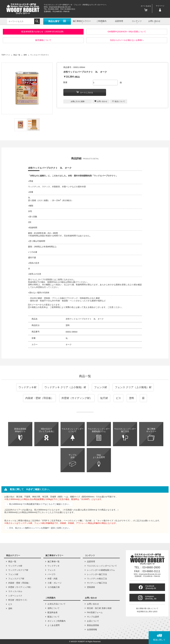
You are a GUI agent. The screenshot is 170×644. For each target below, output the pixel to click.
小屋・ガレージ (55, 583)
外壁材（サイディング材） (77, 398)
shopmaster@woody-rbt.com (60, 7)
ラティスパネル (15, 591)
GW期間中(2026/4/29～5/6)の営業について (127, 32)
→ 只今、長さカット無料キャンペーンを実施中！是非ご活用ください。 (39, 528)
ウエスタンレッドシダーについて (102, 566)
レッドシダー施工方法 (97, 574)
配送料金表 (53, 612)
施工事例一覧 (54, 562)
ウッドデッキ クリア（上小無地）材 (65, 387)
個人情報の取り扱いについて (147, 608)
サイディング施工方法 (97, 583)
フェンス (52, 570)
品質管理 (119, 21)
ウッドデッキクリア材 (18, 570)
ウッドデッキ (54, 566)
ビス (118, 398)
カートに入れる (85, 92)
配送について (54, 617)
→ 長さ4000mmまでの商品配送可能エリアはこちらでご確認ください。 (39, 504)
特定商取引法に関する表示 (147, 612)
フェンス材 (101, 387)
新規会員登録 (93, 625)
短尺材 (104, 398)
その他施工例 (54, 587)
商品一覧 (85, 376)
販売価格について (43, 40)
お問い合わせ (101, 101)
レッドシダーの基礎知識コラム (101, 570)
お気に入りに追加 (78, 101)
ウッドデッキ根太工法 (97, 579)
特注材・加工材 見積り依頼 (99, 608)
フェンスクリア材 (16, 579)
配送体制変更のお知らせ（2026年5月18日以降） (43, 32)
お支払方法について (57, 604)
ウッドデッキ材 (27, 387)
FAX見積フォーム (95, 612)
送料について (54, 608)
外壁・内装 (53, 579)
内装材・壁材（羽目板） (39, 398)
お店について (93, 621)
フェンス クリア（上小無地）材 (133, 387)
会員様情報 (92, 629)
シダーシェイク (15, 596)
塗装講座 (91, 587)
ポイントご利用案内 (57, 621)
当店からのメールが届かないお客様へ (127, 40)
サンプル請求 (93, 617)
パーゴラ (52, 574)
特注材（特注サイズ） (18, 600)
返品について (119, 101)
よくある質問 (54, 625)
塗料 (132, 398)
